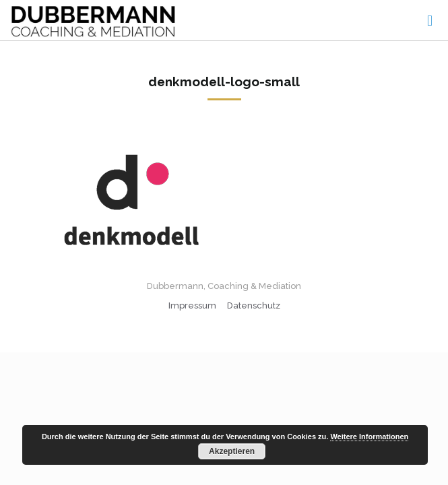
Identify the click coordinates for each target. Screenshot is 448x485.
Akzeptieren (232, 451)
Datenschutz (254, 305)
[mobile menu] (430, 20)
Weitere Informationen (369, 437)
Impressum (192, 305)
